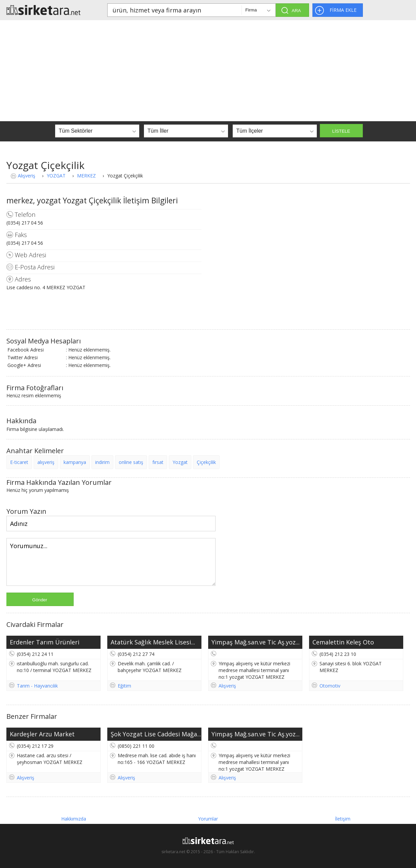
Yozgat (180, 462)
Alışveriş (27, 176)
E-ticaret (19, 462)
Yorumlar (208, 819)
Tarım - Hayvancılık (37, 686)
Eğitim (124, 686)
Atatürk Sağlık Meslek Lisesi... (153, 642)
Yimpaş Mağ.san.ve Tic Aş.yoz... (256, 642)
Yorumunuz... (111, 562)
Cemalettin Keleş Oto (343, 642)
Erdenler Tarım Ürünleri (45, 642)
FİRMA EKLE (343, 10)
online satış (131, 462)
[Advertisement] (208, 71)
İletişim (343, 819)
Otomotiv (330, 686)
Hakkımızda (74, 819)
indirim (102, 462)
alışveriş (46, 462)
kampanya (75, 462)
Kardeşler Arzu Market (42, 734)
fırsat (158, 462)
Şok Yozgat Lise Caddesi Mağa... (156, 734)
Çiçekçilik (206, 462)
